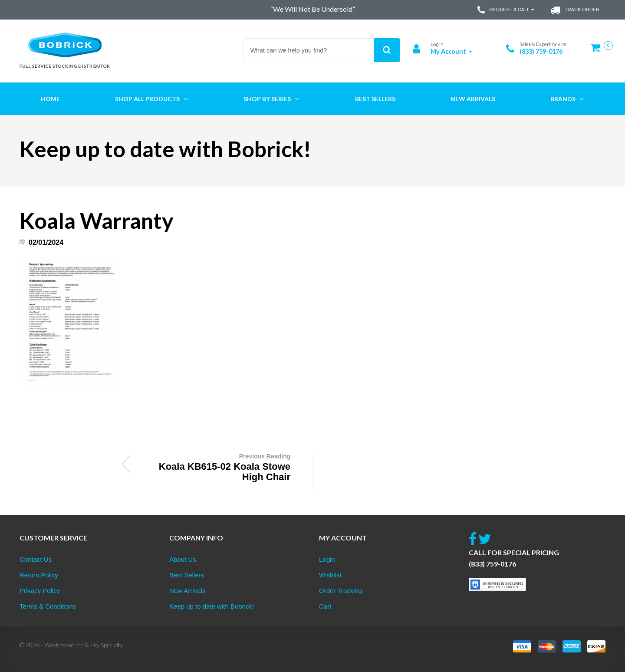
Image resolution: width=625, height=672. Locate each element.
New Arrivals (187, 591)
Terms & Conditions (48, 606)
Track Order (575, 10)
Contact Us (36, 559)
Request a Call (507, 10)
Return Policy (39, 575)
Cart (325, 606)
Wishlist (330, 575)
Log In (437, 44)
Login (327, 559)
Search (387, 50)
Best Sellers (187, 575)
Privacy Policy (40, 591)
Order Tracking (340, 591)
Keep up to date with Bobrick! (212, 606)
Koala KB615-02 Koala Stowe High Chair (216, 467)
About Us (183, 559)
